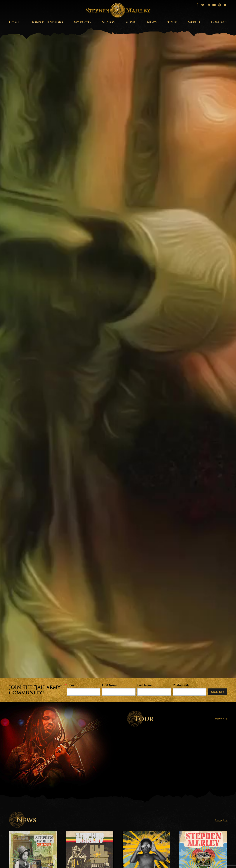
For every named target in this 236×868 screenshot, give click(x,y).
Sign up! (218, 692)
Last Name (145, 685)
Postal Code (181, 685)
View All (221, 719)
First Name (110, 685)
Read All (221, 821)
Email (71, 685)
